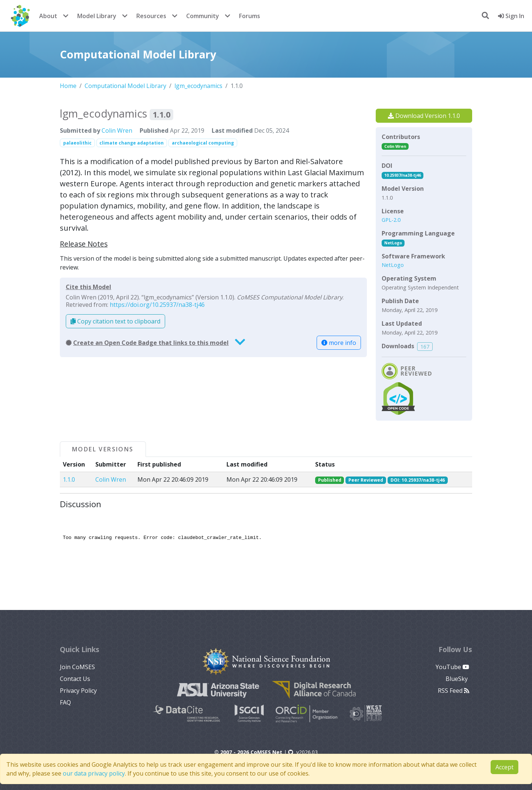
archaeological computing (203, 143)
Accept (504, 767)
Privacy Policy (78, 691)
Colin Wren (117, 130)
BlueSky (457, 679)
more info (339, 343)
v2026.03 (303, 752)
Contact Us (75, 679)
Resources (151, 16)
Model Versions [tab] (103, 449)
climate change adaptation (132, 143)
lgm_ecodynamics (198, 86)
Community (203, 16)
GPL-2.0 (391, 220)
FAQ (65, 702)
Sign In (511, 16)
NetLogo (393, 243)
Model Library (97, 16)
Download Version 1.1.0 (424, 116)
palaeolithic (77, 143)
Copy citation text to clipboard (115, 321)
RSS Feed (453, 691)
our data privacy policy (94, 773)
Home (68, 86)
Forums (250, 16)
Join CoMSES (77, 667)
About (48, 16)
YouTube (452, 667)
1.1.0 (69, 479)
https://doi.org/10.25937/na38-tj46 (157, 305)
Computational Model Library (125, 86)
